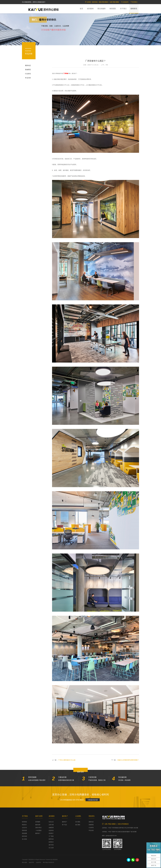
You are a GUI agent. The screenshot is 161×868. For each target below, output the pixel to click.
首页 (81, 9)
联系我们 (135, 2)
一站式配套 (38, 830)
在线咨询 (126, 2)
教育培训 (51, 839)
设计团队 (78, 822)
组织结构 (24, 836)
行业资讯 (28, 74)
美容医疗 (51, 833)
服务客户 (38, 833)
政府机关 (51, 842)
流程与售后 (38, 828)
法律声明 (38, 862)
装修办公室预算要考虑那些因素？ (128, 760)
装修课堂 (28, 70)
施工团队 (78, 825)
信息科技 (51, 830)
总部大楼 (51, 825)
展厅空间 (51, 845)
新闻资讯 (134, 9)
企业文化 (24, 828)
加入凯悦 (24, 839)
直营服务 (38, 822)
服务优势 (38, 825)
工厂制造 (51, 836)
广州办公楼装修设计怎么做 (67, 760)
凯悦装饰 (44, 9)
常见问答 (28, 78)
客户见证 (64, 825)
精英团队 (113, 9)
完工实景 (51, 848)
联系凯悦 (24, 822)
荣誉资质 (24, 830)
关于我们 (123, 9)
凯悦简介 (24, 825)
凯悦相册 (24, 833)
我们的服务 (102, 9)
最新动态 (28, 65)
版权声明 (31, 862)
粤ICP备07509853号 (49, 862)
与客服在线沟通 (93, 800)
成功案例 (90, 9)
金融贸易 (51, 828)
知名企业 (51, 822)
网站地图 (24, 862)
